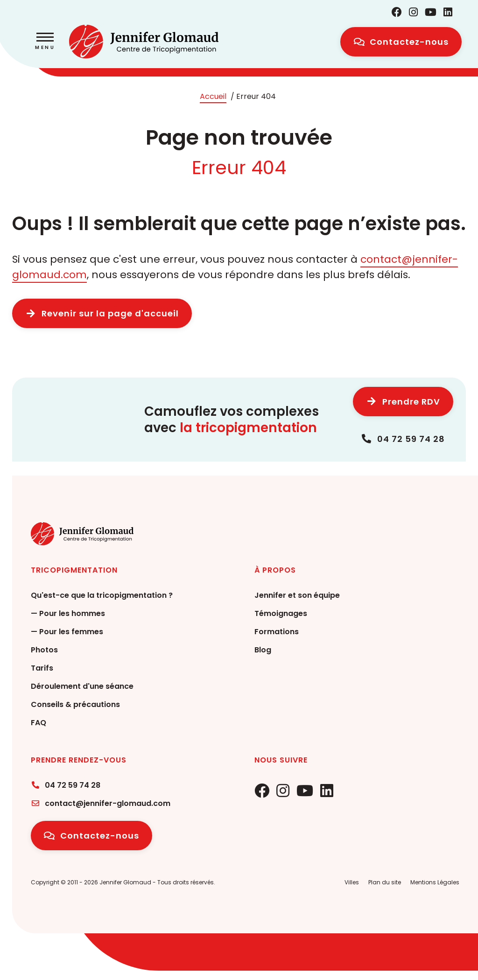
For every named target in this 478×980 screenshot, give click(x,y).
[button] (45, 42)
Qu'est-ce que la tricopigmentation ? (102, 595)
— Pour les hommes (68, 613)
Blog (263, 650)
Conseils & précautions (75, 704)
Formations (277, 632)
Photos (44, 650)
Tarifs (42, 668)
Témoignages (281, 613)
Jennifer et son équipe (297, 595)
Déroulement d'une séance (82, 686)
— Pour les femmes (67, 632)
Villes (352, 882)
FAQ (39, 723)
